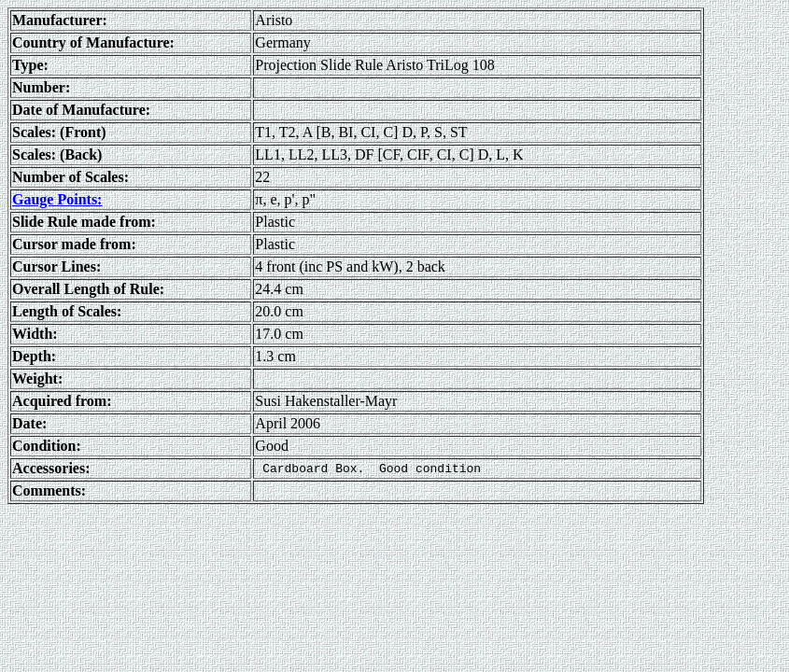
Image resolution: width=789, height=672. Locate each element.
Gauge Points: (57, 199)
